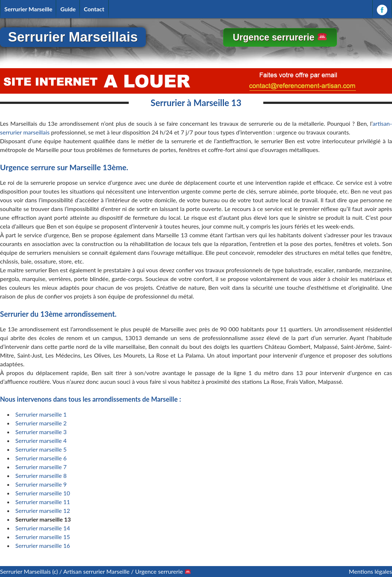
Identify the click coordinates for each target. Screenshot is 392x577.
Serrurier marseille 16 (43, 545)
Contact (94, 9)
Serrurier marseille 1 (41, 414)
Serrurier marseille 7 (41, 467)
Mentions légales (370, 571)
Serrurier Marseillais (73, 37)
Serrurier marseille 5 (41, 449)
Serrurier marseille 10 (43, 493)
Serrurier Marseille (28, 9)
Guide (68, 9)
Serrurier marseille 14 (43, 528)
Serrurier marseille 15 (43, 537)
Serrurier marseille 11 (43, 502)
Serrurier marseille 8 (41, 475)
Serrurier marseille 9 (41, 484)
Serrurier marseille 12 (43, 510)
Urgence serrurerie (280, 37)
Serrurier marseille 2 (41, 423)
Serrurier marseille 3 (41, 432)
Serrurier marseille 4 (41, 440)
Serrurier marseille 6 (41, 458)
